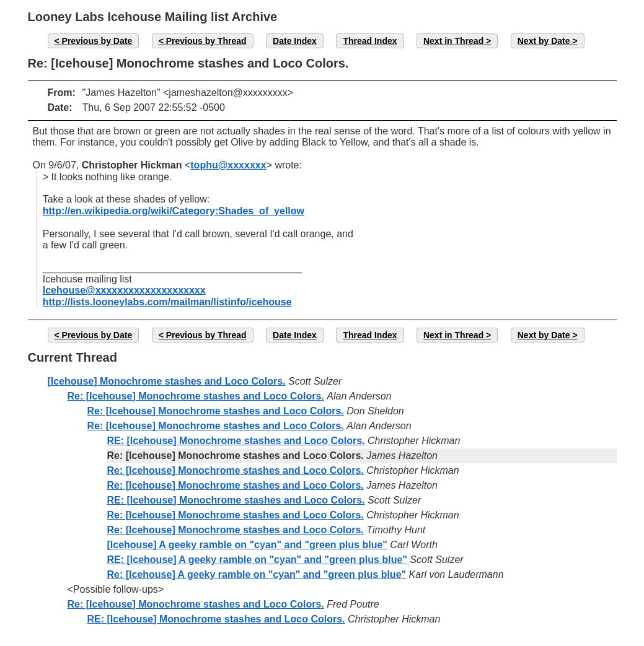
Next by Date (544, 41)
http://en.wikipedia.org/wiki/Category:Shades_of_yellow (174, 211)
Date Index (295, 41)
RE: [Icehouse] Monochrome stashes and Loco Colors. (236, 441)
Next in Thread (453, 41)
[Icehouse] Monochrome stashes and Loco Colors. (167, 381)
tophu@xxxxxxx (228, 165)
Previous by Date (97, 41)
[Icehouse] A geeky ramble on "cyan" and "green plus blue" (247, 545)
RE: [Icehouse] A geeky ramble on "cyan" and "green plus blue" (257, 560)
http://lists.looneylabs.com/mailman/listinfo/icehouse (167, 302)
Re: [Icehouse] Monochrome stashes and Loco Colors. (196, 396)
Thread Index (370, 41)
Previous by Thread (206, 41)
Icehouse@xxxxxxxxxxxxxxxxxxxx (124, 290)
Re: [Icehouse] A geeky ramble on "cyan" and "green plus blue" (257, 574)
